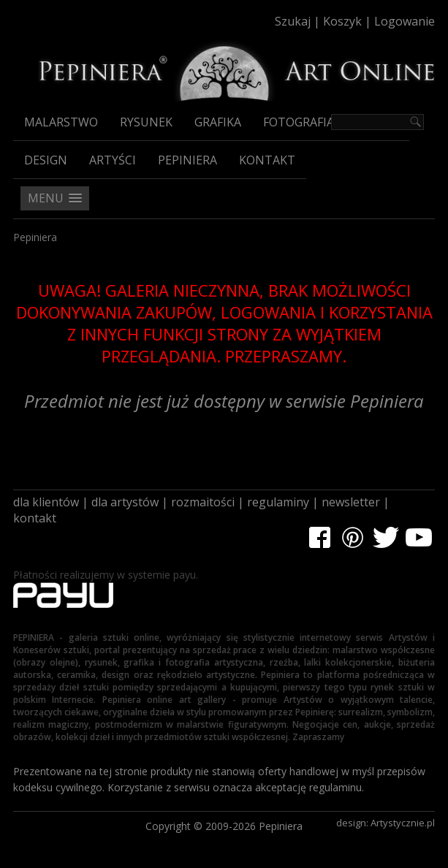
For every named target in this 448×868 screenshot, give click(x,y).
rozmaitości (203, 502)
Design (46, 160)
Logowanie (405, 21)
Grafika (218, 122)
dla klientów (46, 502)
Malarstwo (61, 122)
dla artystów (125, 502)
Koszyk (342, 21)
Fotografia (299, 122)
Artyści (113, 160)
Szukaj (293, 21)
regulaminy (278, 502)
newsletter (351, 502)
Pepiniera (187, 160)
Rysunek (146, 122)
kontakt (35, 518)
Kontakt (267, 160)
